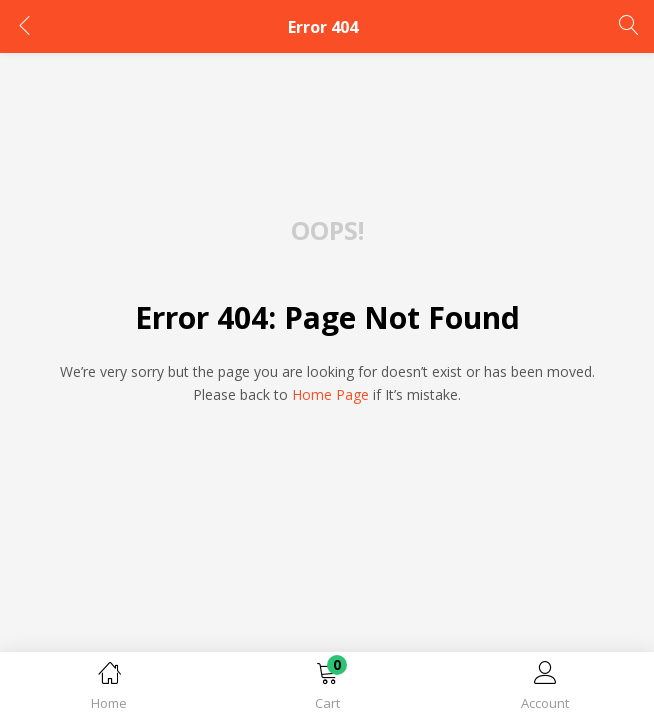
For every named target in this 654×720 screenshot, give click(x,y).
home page (330, 394)
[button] (327, 689)
